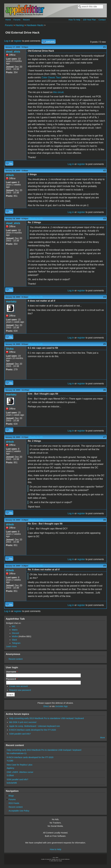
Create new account (18, 686)
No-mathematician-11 (17, 753)
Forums (17, 20)
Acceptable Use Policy (19, 811)
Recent (26, 20)
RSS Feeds (14, 803)
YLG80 (10, 761)
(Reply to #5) (37, 390)
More (103, 738)
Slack (14, 640)
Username (12, 672)
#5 (104, 344)
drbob (10, 175)
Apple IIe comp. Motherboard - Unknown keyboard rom (35, 726)
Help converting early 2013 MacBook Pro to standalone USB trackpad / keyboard (47, 718)
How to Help (55, 849)
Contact (102, 20)
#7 (104, 437)
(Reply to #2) (36, 219)
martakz (11, 302)
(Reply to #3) (36, 297)
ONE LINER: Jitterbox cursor (20, 772)
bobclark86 (12, 783)
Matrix (15, 630)
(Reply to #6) (36, 437)
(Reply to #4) (36, 344)
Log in (7, 41)
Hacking (20, 25)
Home (8, 20)
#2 (104, 171)
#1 (104, 47)
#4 (104, 297)
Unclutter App (61, 706)
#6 (104, 390)
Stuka (10, 349)
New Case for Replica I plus (20, 765)
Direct (46, 706)
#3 (104, 219)
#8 (104, 520)
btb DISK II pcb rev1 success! (23, 722)
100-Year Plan (89, 20)
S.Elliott (10, 775)
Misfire (15, 636)
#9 (104, 566)
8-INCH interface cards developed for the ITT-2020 (33, 730)
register (18, 41)
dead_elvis (13, 52)
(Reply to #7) (36, 520)
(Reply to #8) (36, 566)
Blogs (11, 796)
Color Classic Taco (51, 77)
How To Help (74, 20)
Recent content (16, 659)
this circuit (58, 92)
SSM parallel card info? (20, 734)
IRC (14, 626)
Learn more (11, 646)
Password (12, 679)
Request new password (20, 690)
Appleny (10, 768)
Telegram (16, 643)
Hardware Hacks (35, 25)
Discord (15, 633)
